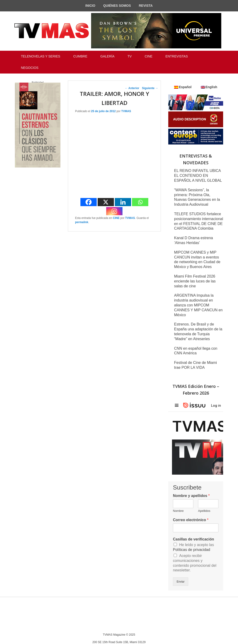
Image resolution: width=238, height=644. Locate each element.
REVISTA (146, 6)
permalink (82, 222)
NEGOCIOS (30, 68)
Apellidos (204, 511)
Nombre (178, 511)
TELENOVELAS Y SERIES (41, 56)
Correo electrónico (191, 520)
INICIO (90, 6)
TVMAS (126, 111)
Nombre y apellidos (191, 496)
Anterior (132, 88)
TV (130, 56)
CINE (148, 56)
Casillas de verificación (193, 539)
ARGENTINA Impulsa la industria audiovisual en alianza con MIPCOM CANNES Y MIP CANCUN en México (198, 305)
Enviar (181, 582)
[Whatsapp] (140, 202)
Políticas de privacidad (192, 550)
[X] (106, 202)
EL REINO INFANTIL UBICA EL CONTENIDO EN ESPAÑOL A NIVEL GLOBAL (198, 176)
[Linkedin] (123, 202)
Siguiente (150, 88)
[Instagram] (114, 211)
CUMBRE (80, 56)
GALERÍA (107, 56)
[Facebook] (89, 202)
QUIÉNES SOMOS (117, 6)
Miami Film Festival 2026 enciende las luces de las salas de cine (195, 281)
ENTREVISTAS (177, 56)
